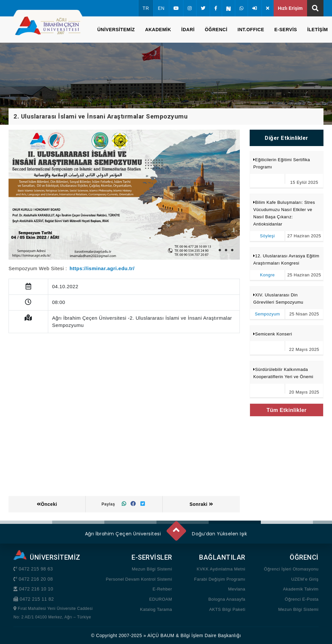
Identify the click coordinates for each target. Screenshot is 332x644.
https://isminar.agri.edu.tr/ (102, 268)
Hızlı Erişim (290, 8)
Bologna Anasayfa (227, 599)
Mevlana (237, 589)
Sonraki (201, 504)
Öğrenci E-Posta (302, 599)
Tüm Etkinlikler (286, 410)
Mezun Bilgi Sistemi (152, 569)
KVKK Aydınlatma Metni (221, 569)
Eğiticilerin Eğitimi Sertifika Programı (282, 163)
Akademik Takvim (301, 589)
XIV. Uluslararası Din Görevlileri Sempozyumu (278, 299)
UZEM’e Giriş (305, 579)
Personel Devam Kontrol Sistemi (139, 579)
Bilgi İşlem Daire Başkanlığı (211, 635)
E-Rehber (162, 589)
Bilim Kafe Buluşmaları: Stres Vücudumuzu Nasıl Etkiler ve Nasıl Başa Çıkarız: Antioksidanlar (284, 213)
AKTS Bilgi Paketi (227, 609)
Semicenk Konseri (274, 334)
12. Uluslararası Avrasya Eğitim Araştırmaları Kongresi (286, 259)
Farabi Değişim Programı (220, 579)
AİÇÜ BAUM (161, 635)
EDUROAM (161, 599)
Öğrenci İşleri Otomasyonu (291, 569)
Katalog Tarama (156, 609)
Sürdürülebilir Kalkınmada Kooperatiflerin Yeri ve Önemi (283, 373)
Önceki (47, 504)
